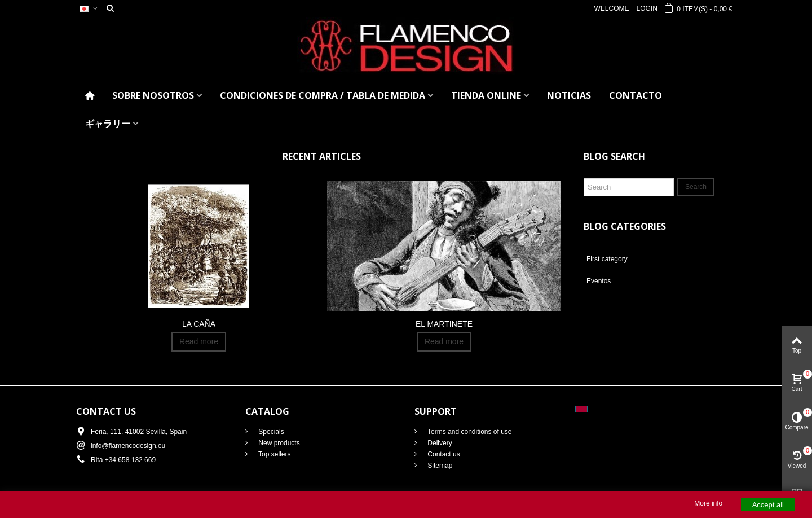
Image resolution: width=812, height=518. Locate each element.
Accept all (768, 505)
